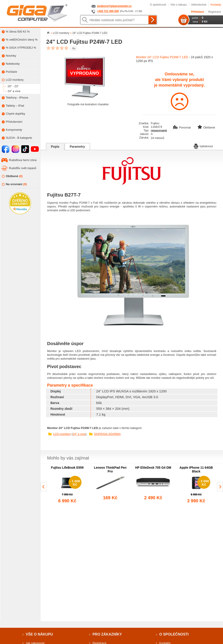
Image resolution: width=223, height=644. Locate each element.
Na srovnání (14, 184)
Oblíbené (12, 176)
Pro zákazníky (107, 634)
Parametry (77, 147)
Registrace (215, 12)
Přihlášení (197, 12)
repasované (159, 130)
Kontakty (216, 5)
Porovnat (182, 127)
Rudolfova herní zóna (23, 160)
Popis (55, 147)
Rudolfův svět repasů (23, 168)
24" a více (79, 434)
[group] (67, 485)
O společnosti (158, 5)
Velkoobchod (199, 5)
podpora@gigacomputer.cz (114, 6)
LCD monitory (62, 434)
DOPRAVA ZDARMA (107, 434)
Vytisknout (203, 146)
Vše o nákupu (178, 5)
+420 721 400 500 (108, 11)
